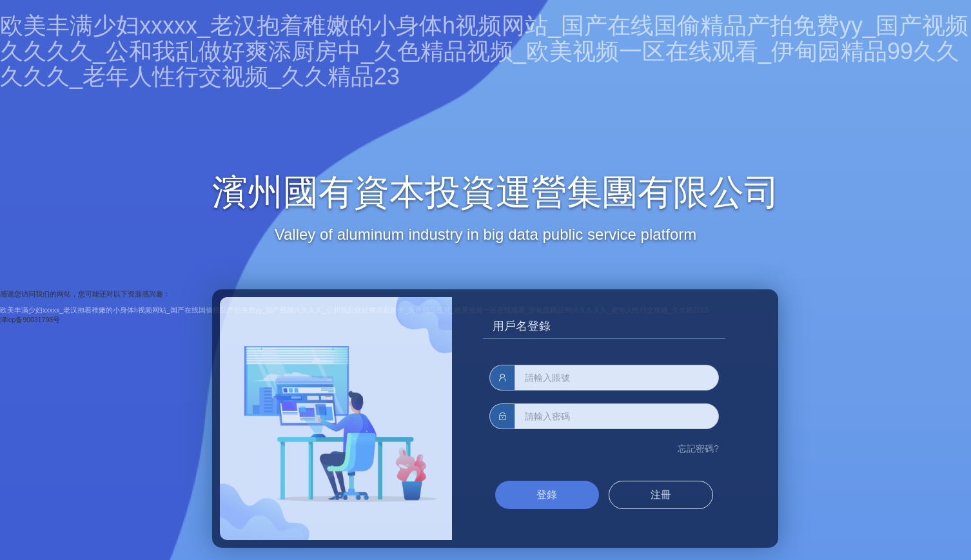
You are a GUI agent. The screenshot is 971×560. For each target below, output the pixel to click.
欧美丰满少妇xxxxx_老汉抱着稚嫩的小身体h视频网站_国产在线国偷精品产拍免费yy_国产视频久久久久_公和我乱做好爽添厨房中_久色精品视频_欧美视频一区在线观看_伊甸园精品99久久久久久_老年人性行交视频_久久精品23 (484, 51)
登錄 (547, 495)
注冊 (661, 495)
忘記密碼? (698, 449)
